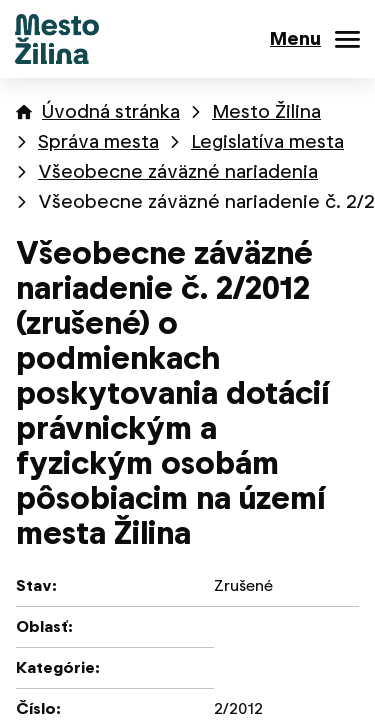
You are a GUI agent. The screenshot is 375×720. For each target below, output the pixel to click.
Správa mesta (98, 141)
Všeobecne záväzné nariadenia (178, 171)
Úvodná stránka (111, 111)
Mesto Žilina (266, 111)
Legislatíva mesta (267, 141)
